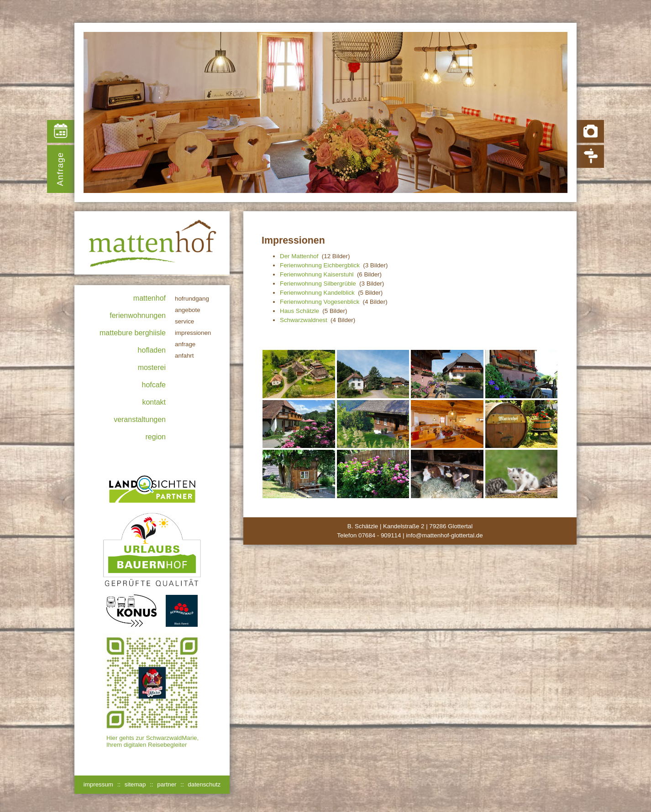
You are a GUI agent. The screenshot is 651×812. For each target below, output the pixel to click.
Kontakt (154, 402)
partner (167, 784)
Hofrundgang (192, 299)
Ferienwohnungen (138, 315)
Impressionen (193, 333)
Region (156, 437)
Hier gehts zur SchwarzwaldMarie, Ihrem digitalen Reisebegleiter (152, 741)
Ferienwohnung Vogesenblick (320, 302)
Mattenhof (150, 298)
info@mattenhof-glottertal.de (444, 535)
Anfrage (60, 169)
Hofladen (152, 350)
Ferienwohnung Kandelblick (317, 293)
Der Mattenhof (299, 256)
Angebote (188, 310)
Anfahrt (184, 356)
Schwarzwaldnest (304, 320)
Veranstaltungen (140, 419)
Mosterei (152, 367)
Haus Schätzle (299, 311)
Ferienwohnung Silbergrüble (318, 284)
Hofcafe (154, 385)
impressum (98, 784)
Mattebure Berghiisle (133, 333)
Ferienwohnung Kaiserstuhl (317, 274)
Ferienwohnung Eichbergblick (320, 265)
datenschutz (204, 784)
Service (184, 321)
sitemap (135, 784)
